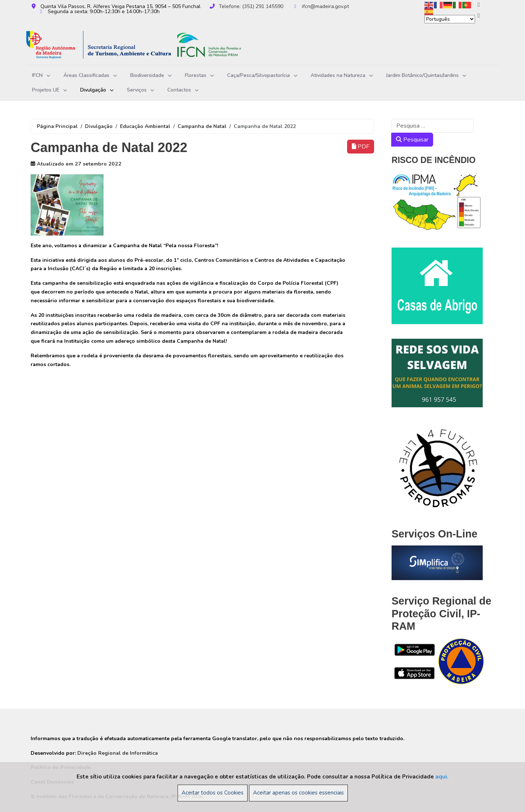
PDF (361, 147)
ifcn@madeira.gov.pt (325, 6)
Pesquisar (412, 140)
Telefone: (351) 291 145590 (251, 6)
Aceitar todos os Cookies (213, 793)
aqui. (442, 777)
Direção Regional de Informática (118, 753)
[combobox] (433, 126)
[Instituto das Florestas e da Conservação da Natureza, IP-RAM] (145, 45)
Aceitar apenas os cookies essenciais (298, 793)
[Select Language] (450, 19)
